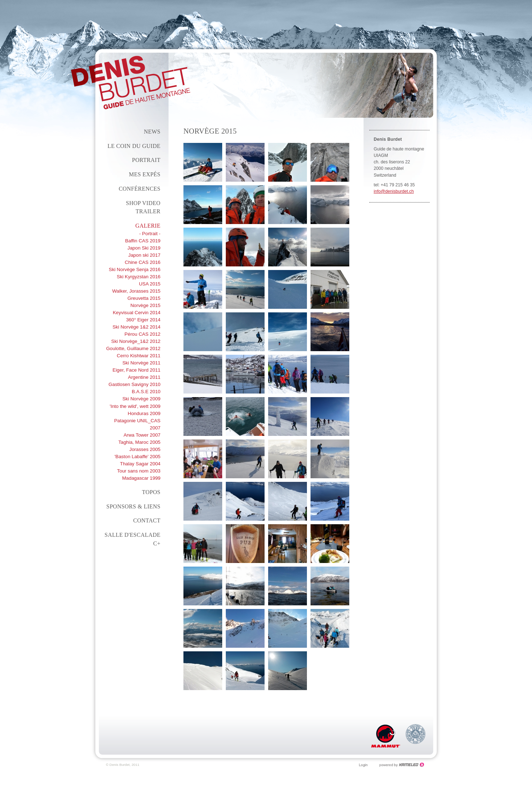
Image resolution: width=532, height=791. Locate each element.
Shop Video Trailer (143, 207)
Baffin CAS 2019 (143, 241)
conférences (140, 189)
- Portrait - (150, 234)
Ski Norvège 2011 (141, 363)
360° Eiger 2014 (143, 320)
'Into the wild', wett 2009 (135, 406)
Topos (151, 492)
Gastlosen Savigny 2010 (134, 384)
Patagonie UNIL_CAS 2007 (137, 424)
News (152, 132)
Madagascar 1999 (141, 478)
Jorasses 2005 (145, 449)
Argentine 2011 (144, 377)
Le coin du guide (134, 146)
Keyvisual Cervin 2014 (137, 313)
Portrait (146, 160)
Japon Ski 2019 (144, 248)
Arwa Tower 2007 (142, 435)
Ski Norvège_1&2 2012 (136, 341)
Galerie (148, 226)
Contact (147, 520)
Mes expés (145, 174)
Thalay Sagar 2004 (140, 464)
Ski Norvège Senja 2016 (135, 269)
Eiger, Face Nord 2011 (136, 370)
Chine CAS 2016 (143, 262)
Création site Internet (402, 765)
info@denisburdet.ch (394, 191)
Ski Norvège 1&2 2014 (136, 327)
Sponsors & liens (133, 506)
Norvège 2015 (145, 305)
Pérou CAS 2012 (143, 334)
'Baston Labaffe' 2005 (137, 457)
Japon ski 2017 (144, 255)
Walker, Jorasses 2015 (137, 291)
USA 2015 (150, 284)
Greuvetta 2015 (144, 298)
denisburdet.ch (131, 83)
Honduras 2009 (144, 413)
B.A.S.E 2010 (146, 392)
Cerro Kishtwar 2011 (139, 356)
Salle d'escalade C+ (132, 539)
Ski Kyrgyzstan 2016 (139, 277)
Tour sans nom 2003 (139, 471)
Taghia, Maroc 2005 (139, 442)
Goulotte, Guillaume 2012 (133, 348)
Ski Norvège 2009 (141, 399)
